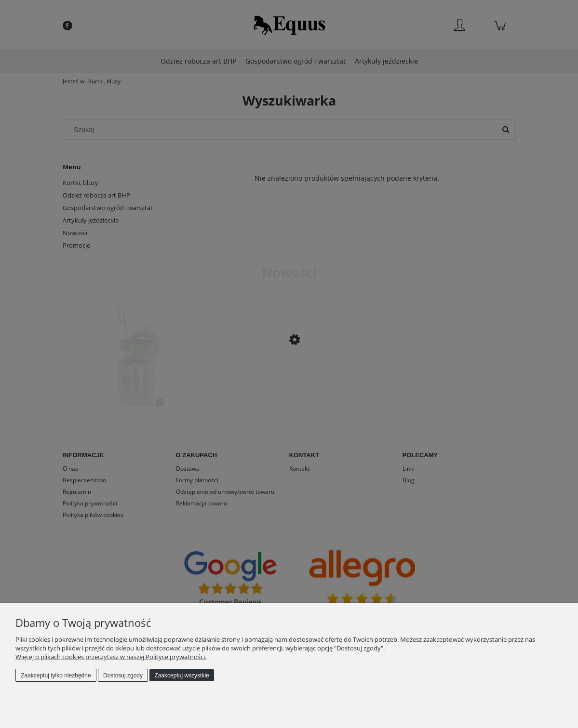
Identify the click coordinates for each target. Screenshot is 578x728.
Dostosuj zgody (123, 675)
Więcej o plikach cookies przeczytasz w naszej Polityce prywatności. (111, 657)
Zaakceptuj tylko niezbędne (56, 675)
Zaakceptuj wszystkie (181, 675)
